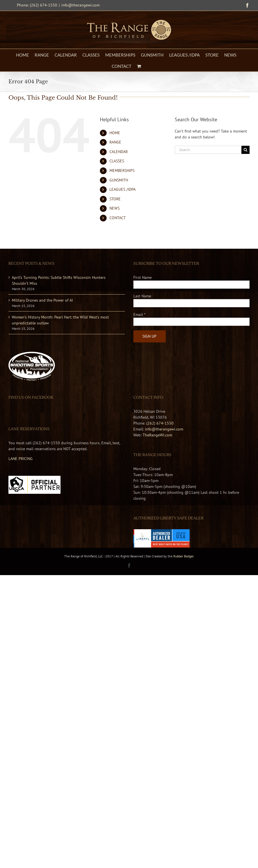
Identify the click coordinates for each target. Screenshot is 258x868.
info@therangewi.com (80, 5)
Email (139, 315)
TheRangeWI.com (157, 435)
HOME (115, 133)
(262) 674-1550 (160, 423)
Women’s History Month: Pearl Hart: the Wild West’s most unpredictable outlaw (60, 320)
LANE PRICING (21, 459)
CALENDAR (119, 152)
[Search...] (208, 150)
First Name (143, 277)
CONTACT (118, 218)
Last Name (142, 296)
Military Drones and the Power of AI (42, 300)
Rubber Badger (184, 556)
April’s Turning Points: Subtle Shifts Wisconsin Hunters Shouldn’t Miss (59, 280)
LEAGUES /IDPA (123, 189)
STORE (115, 199)
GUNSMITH (119, 180)
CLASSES (117, 161)
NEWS (115, 208)
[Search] (245, 150)
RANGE (115, 142)
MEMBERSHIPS (122, 171)
